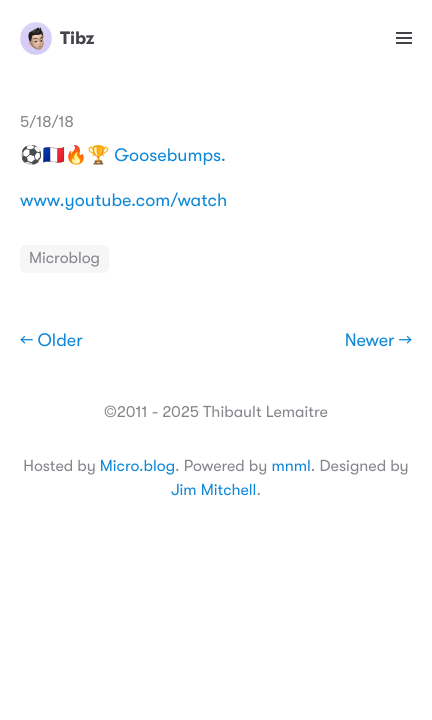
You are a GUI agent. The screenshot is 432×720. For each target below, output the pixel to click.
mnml (290, 466)
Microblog (64, 258)
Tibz (57, 38)
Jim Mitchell (213, 490)
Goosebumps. (170, 156)
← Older (51, 341)
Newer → (378, 341)
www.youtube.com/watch (123, 201)
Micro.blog (137, 466)
